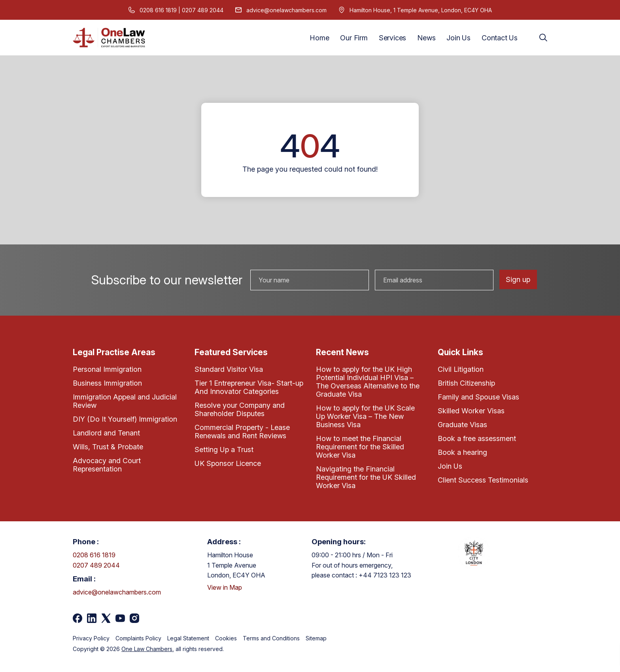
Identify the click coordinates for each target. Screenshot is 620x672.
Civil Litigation (461, 369)
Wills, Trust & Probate (108, 447)
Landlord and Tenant (106, 433)
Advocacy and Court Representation (107, 465)
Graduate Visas (462, 425)
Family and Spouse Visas (478, 397)
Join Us (458, 38)
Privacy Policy (91, 638)
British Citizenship (466, 383)
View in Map (225, 587)
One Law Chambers (147, 649)
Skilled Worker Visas (471, 411)
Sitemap (316, 638)
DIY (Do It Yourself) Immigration (125, 419)
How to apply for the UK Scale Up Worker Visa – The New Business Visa (365, 416)
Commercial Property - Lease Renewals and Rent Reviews (242, 432)
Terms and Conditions (271, 638)
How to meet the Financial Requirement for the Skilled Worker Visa (360, 447)
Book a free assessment (477, 438)
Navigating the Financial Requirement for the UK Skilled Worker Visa (366, 477)
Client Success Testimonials (483, 480)
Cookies (226, 638)
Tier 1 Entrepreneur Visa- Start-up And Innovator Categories (249, 387)
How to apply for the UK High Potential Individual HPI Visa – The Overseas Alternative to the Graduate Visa (368, 382)
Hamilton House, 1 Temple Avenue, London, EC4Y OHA (421, 10)
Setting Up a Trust (224, 450)
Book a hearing (462, 452)
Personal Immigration (107, 369)
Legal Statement (188, 638)
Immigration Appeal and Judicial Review (125, 401)
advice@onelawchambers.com (286, 10)
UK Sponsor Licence (228, 463)
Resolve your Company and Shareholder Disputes (240, 409)
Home (319, 38)
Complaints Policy (138, 638)
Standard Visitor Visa (229, 369)
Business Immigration (107, 383)
